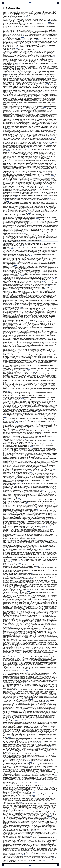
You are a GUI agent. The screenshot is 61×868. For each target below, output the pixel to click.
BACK (27, 16)
